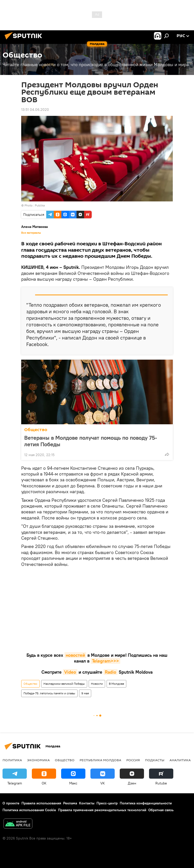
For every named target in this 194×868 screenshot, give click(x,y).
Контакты (87, 803)
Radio (111, 672)
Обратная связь (161, 810)
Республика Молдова (100, 760)
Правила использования (41, 803)
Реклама (70, 803)
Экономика (38, 760)
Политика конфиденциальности (146, 803)
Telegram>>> (105, 661)
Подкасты (155, 760)
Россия (133, 760)
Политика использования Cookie (29, 810)
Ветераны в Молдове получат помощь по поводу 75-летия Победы (91, 441)
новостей (75, 655)
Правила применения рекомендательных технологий (102, 810)
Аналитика (180, 760)
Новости (97, 684)
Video (70, 672)
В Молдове (116, 684)
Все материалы (31, 233)
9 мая (85, 693)
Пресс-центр (107, 803)
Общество (36, 430)
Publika (40, 205)
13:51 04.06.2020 (35, 110)
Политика (12, 760)
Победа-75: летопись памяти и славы (49, 693)
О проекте (11, 803)
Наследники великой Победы (64, 684)
